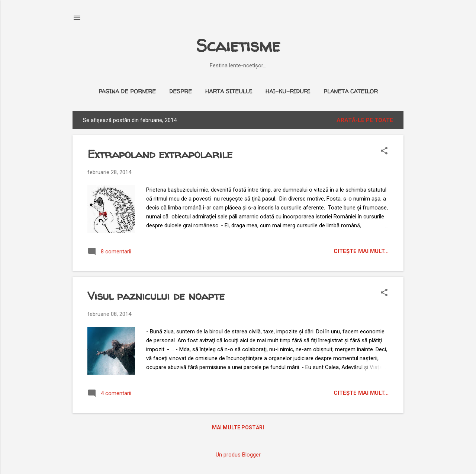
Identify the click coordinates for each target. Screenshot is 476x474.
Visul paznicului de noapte (156, 296)
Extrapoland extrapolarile (160, 154)
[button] (384, 151)
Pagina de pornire (127, 91)
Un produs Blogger (238, 455)
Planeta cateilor (351, 91)
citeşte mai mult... (361, 251)
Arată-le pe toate (365, 120)
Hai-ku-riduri (288, 91)
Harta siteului (229, 91)
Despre (181, 91)
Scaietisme (238, 46)
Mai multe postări (238, 427)
